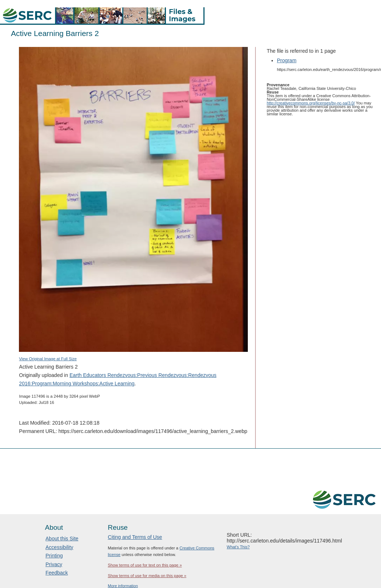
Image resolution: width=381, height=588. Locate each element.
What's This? (238, 547)
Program (287, 60)
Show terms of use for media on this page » (147, 576)
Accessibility (59, 547)
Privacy (54, 564)
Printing (54, 556)
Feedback (57, 573)
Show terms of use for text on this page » (145, 565)
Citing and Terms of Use (135, 537)
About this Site (62, 539)
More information (123, 586)
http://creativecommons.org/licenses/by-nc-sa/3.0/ (311, 103)
